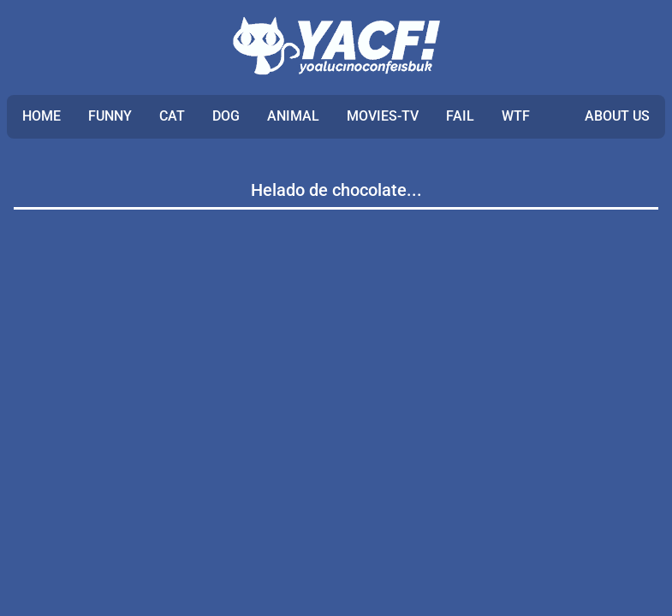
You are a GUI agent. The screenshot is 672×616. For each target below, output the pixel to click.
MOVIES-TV (383, 116)
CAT (172, 116)
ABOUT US (617, 116)
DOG (226, 116)
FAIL (460, 116)
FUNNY (110, 116)
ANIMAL (293, 116)
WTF (516, 116)
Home (42, 116)
